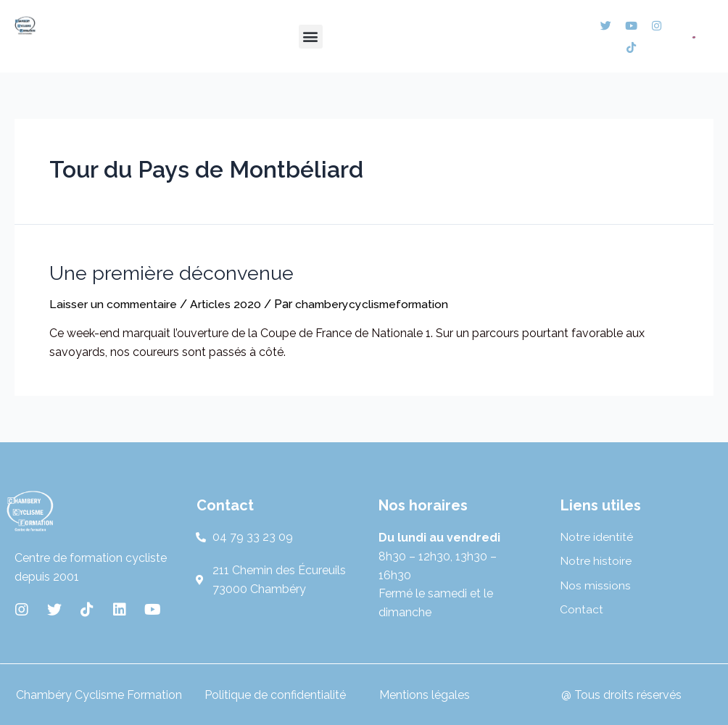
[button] (311, 37)
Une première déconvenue (170, 272)
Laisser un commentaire (115, 303)
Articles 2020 (228, 303)
